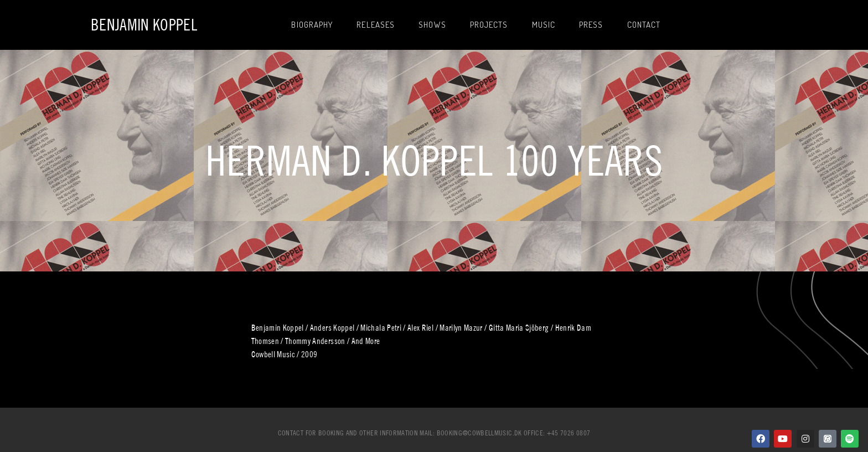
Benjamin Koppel (144, 25)
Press (591, 25)
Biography (312, 25)
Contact (644, 25)
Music (544, 25)
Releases (376, 25)
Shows (432, 25)
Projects (489, 25)
